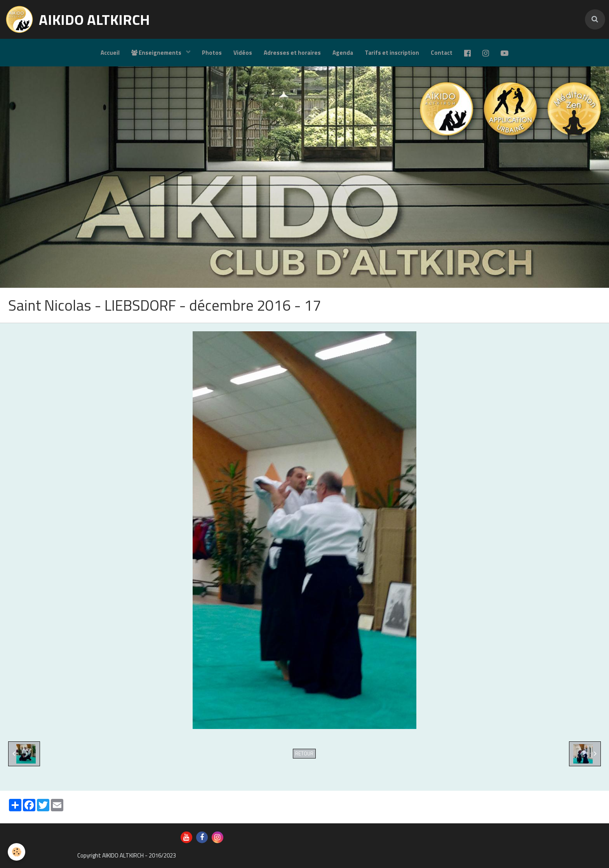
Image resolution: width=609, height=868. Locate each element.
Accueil (110, 53)
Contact (442, 53)
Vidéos (243, 53)
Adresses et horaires (292, 53)
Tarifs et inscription (392, 53)
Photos (212, 53)
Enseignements (157, 53)
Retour (304, 754)
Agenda (343, 53)
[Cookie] (17, 852)
